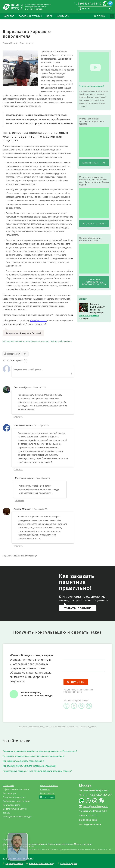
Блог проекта (47, 793)
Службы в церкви (69, 864)
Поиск (101, 16)
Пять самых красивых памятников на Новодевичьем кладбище (34, 756)
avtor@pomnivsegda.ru (14, 324)
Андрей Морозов (22, 509)
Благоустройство (12, 805)
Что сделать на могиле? (92, 86)
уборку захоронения (89, 315)
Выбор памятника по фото (17, 801)
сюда (70, 315)
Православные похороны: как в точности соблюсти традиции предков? (37, 771)
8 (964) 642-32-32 (90, 4)
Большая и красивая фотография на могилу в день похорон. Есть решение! (40, 751)
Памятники (8, 786)
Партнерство (47, 797)
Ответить (18, 417)
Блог (49, 16)
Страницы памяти (14, 864)
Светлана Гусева (22, 387)
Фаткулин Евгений (30, 333)
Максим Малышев (23, 425)
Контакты (63, 16)
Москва (85, 785)
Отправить (76, 682)
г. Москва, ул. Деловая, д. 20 (93, 811)
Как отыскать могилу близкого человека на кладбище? (29, 766)
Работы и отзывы (30, 16)
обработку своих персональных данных (78, 726)
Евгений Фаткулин (25, 478)
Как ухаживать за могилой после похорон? (24, 761)
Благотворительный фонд (42, 864)
